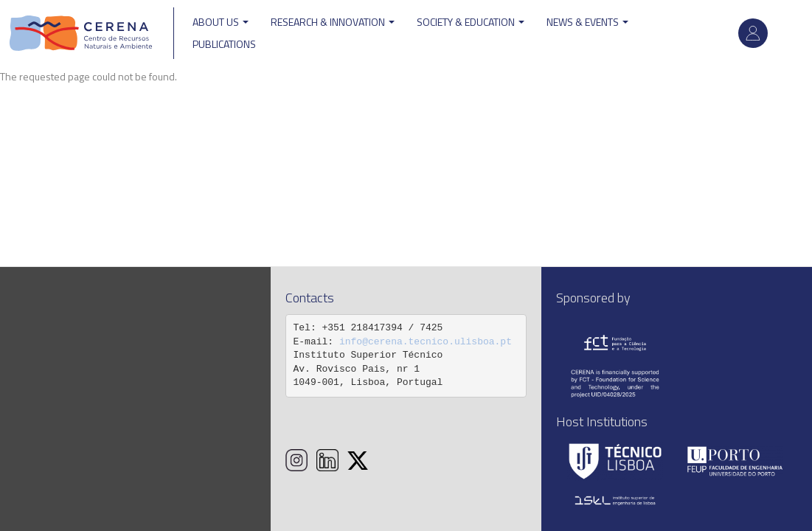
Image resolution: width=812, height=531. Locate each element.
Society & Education (471, 22)
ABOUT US (221, 22)
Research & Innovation (333, 22)
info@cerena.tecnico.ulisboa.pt (426, 342)
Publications (224, 44)
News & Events (587, 22)
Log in (753, 33)
